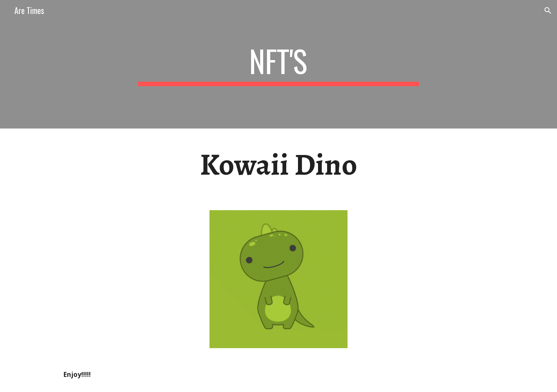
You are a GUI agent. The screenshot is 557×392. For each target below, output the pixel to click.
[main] (279, 64)
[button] (548, 11)
